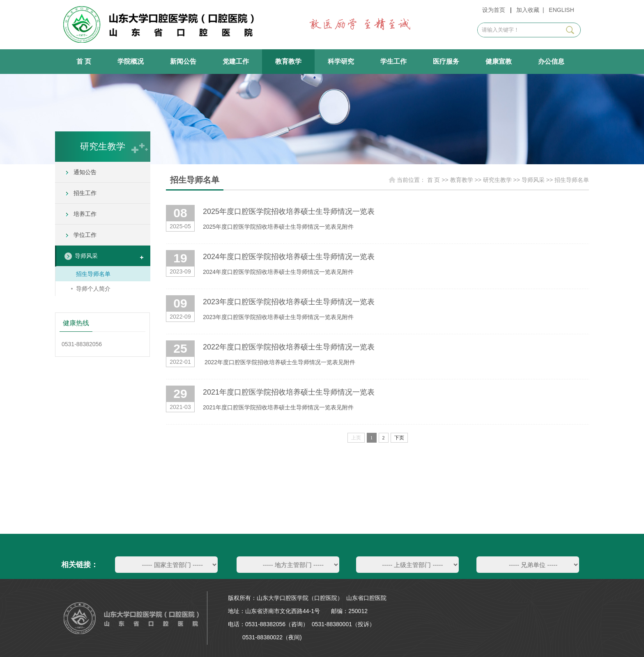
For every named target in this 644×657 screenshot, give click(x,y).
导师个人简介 (93, 289)
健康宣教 (499, 61)
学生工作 (393, 61)
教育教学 (288, 61)
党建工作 (236, 61)
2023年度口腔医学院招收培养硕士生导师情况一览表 (289, 302)
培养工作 (85, 214)
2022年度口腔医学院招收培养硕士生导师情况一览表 (289, 347)
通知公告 (85, 172)
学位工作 (85, 235)
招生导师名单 (93, 274)
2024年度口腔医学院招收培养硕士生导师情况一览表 (289, 257)
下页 (399, 438)
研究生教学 (497, 180)
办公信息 (551, 61)
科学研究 (341, 61)
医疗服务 (446, 61)
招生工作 (85, 193)
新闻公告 (183, 61)
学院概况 (131, 61)
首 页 (84, 61)
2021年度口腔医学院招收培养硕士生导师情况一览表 (289, 392)
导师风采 (86, 256)
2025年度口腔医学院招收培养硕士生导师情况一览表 (289, 211)
